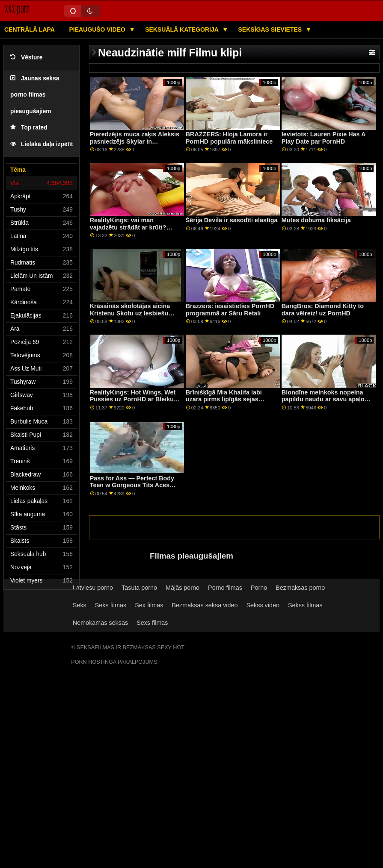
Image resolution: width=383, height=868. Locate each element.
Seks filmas (111, 605)
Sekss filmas (305, 605)
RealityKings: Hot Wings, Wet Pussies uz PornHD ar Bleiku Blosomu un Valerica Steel (133, 399)
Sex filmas (149, 605)
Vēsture (26, 57)
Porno (259, 588)
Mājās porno (183, 588)
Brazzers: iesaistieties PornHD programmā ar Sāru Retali (230, 310)
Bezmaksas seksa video (205, 605)
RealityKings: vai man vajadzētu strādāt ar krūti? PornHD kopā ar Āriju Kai (128, 227)
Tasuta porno (139, 588)
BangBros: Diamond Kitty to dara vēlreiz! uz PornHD (323, 310)
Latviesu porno (93, 588)
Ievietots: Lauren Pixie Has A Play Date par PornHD (324, 138)
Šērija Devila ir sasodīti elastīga (232, 220)
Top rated (29, 128)
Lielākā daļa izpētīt (42, 144)
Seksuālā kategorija (183, 29)
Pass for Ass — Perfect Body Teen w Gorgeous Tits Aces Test (132, 485)
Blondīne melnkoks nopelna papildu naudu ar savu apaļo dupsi (323, 399)
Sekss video (263, 605)
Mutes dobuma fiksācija (316, 220)
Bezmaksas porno (300, 588)
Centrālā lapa (30, 29)
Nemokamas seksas (100, 623)
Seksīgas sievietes (271, 29)
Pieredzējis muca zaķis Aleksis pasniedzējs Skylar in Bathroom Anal (135, 141)
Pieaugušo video (98, 29)
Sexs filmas (152, 623)
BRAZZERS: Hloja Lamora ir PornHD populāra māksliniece (229, 138)
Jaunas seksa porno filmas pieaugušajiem (35, 95)
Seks (80, 605)
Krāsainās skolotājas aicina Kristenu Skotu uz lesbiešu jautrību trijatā (130, 313)
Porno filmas (225, 588)
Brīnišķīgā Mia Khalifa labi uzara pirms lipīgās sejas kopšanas (224, 399)
